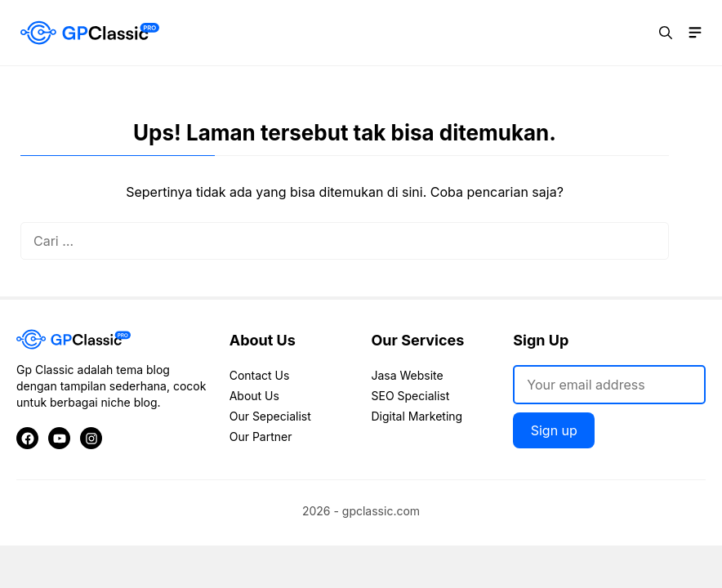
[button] (666, 33)
